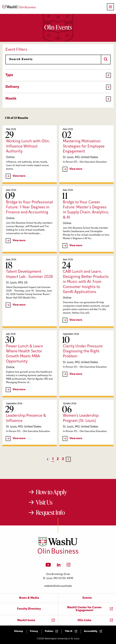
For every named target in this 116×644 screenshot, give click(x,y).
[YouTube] (48, 566)
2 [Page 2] (58, 459)
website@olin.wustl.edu (58, 586)
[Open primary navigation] (110, 7)
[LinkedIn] (59, 566)
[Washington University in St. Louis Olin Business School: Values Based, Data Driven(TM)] (58, 553)
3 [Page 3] (63, 459)
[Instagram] (68, 566)
